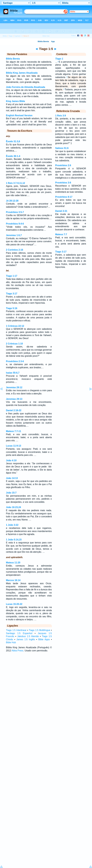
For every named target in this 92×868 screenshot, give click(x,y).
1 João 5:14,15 (14, 540)
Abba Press (17, 651)
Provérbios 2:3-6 (15, 361)
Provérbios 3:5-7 (15, 212)
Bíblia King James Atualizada (22, 73)
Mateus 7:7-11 (14, 431)
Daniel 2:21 (61, 211)
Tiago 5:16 (12, 308)
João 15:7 (11, 493)
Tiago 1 (59, 59)
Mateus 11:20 (13, 563)
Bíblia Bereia (13, 59)
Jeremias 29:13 (14, 399)
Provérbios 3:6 (63, 183)
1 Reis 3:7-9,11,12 (15, 183)
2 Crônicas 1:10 (14, 344)
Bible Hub (11, 642)
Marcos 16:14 (13, 580)
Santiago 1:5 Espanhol (19, 633)
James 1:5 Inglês (26, 639)
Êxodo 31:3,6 (13, 141)
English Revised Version (19, 115)
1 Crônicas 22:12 (15, 326)
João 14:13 (12, 478)
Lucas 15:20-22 (14, 604)
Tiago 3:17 (12, 294)
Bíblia (5, 36)
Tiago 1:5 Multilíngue (39, 630)
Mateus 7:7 (61, 234)
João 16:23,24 (13, 507)
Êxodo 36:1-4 (13, 156)
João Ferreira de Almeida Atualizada (25, 87)
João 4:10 (11, 460)
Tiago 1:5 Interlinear (16, 630)
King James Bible (15, 101)
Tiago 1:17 (12, 276)
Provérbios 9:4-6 (15, 224)
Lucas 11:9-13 (14, 446)
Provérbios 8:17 (64, 197)
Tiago (11, 36)
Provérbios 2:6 (63, 165)
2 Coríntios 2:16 (15, 250)
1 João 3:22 (12, 525)
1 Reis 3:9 (61, 116)
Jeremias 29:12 (14, 387)
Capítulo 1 (18, 36)
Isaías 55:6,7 (13, 373)
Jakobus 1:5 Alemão (28, 636)
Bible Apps (44, 639)
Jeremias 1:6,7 (14, 235)
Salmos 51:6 (62, 148)
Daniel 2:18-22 (14, 410)
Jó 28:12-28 (12, 201)
